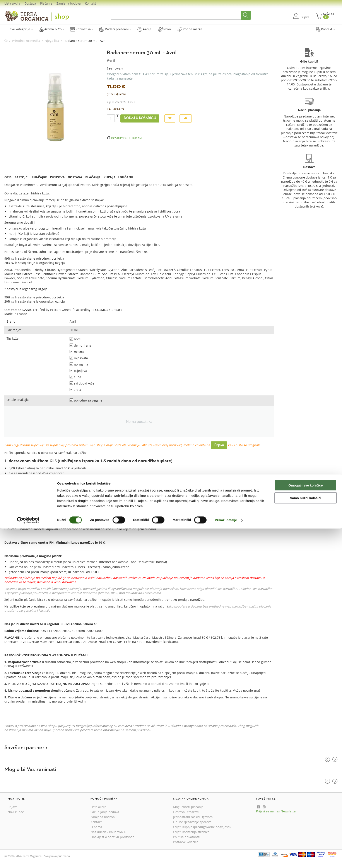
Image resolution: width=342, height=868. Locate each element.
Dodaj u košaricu (140, 118)
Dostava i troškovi (186, 812)
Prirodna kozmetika (26, 41)
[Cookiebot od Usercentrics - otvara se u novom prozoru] (28, 859)
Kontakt (90, 3)
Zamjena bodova (69, 3)
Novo (164, 29)
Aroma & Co (52, 29)
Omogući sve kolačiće (306, 825)
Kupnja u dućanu (118, 177)
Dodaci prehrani (115, 29)
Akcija (144, 29)
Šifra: (110, 69)
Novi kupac (16, 812)
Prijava (219, 445)
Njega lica (52, 41)
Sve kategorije (19, 29)
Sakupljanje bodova (105, 812)
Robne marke (190, 29)
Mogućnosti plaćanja (188, 807)
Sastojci (22, 177)
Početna (6, 41)
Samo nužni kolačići (305, 837)
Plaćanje (46, 3)
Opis (8, 177)
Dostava (30, 3)
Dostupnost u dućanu (127, 138)
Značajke (39, 177)
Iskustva (57, 177)
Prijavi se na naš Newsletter (276, 811)
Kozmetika (82, 29)
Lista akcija (12, 3)
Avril (111, 60)
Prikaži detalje (226, 859)
